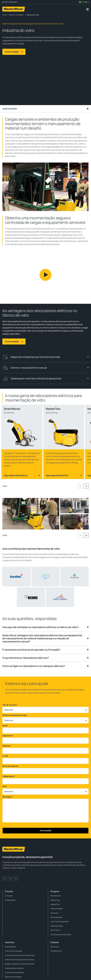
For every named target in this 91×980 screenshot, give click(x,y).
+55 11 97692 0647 (11, 2)
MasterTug (55, 900)
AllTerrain (54, 913)
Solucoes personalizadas (61, 934)
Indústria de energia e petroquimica (20, 960)
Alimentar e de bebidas (14, 972)
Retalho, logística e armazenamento (20, 964)
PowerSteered (56, 917)
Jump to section (45, 109)
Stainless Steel (57, 926)
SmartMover (56, 896)
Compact (9, 896)
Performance (10, 900)
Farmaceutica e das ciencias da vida (20, 955)
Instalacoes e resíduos (14, 968)
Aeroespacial (10, 947)
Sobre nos (55, 947)
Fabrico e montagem (13, 977)
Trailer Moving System (60, 922)
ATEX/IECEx (55, 930)
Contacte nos (56, 951)
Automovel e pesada (13, 951)
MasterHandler (57, 909)
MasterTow (55, 904)
